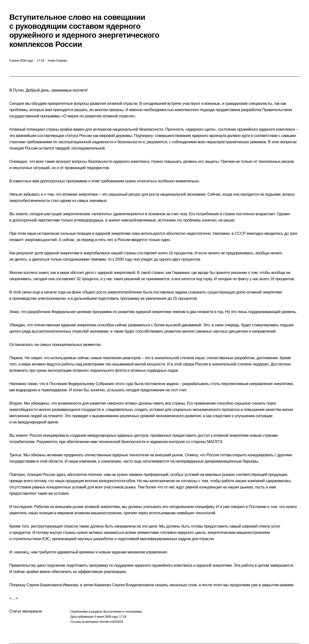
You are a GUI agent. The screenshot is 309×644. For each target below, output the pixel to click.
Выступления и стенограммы (123, 612)
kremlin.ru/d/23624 (111, 622)
